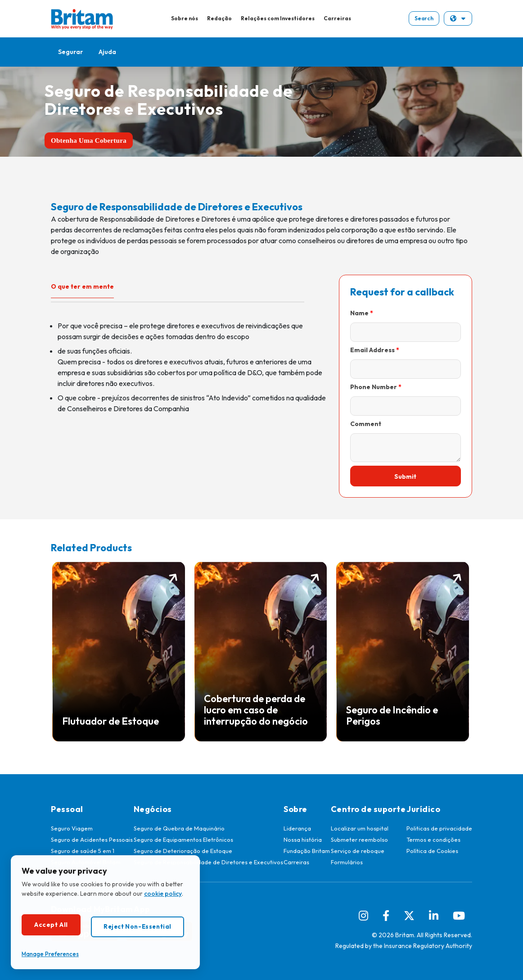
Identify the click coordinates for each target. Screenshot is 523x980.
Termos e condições (433, 839)
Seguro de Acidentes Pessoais (92, 839)
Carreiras (337, 18)
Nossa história (303, 839)
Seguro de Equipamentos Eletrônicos (183, 839)
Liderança (297, 828)
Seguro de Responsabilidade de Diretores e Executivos (208, 862)
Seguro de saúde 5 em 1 (83, 851)
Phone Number (374, 387)
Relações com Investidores (278, 18)
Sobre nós (185, 18)
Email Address (372, 350)
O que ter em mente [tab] (82, 286)
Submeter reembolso (359, 839)
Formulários (347, 862)
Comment (366, 424)
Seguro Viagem (72, 828)
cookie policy (163, 894)
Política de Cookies (432, 851)
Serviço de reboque (358, 851)
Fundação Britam (307, 851)
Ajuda (107, 52)
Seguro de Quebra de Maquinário (179, 828)
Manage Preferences (50, 954)
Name (359, 313)
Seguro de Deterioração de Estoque (183, 851)
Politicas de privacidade (439, 828)
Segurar (70, 52)
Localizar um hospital (360, 828)
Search (424, 18)
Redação (219, 18)
